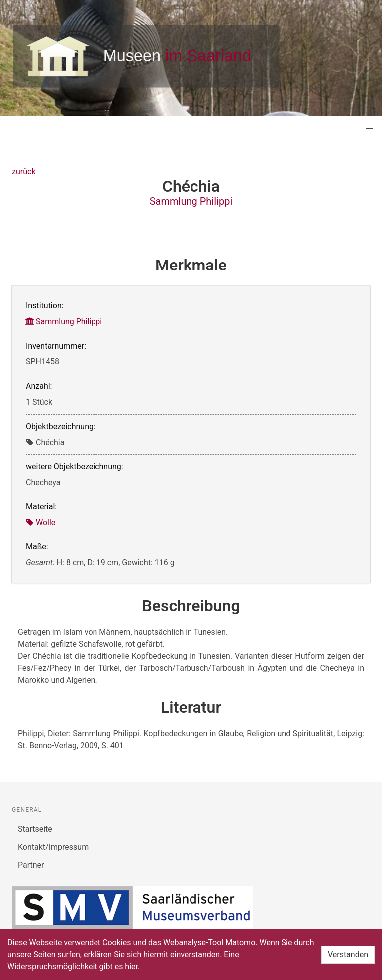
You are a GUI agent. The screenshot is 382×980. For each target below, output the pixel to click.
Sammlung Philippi (191, 201)
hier (131, 966)
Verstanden (348, 954)
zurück (24, 171)
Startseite (35, 829)
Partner (31, 865)
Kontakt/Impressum (53, 847)
